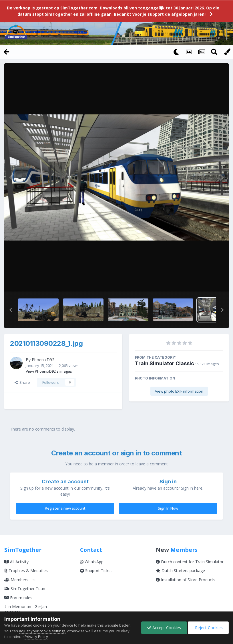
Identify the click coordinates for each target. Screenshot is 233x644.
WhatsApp (92, 562)
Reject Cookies (208, 628)
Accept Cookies (164, 628)
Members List (20, 580)
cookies (40, 625)
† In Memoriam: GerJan (26, 606)
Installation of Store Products (186, 580)
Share (22, 382)
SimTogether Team (25, 589)
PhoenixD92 (43, 360)
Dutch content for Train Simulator (190, 562)
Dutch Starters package (180, 571)
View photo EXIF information (179, 391)
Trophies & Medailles (26, 571)
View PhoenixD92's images (49, 371)
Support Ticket (96, 571)
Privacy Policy (36, 637)
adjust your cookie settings (42, 631)
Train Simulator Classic (165, 363)
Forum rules (18, 598)
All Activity (16, 562)
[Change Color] (227, 52)
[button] (11, 310)
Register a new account (65, 508)
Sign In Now (168, 508)
